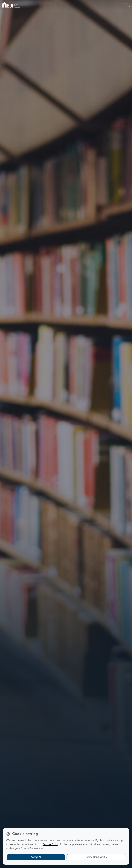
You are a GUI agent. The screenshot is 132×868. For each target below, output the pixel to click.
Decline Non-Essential (96, 857)
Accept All (36, 857)
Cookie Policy (50, 845)
